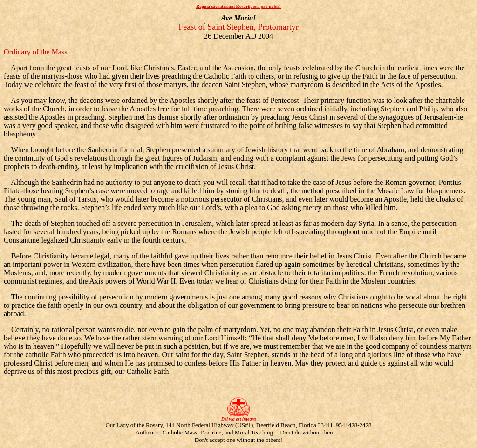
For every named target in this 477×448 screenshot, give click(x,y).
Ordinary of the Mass (35, 52)
